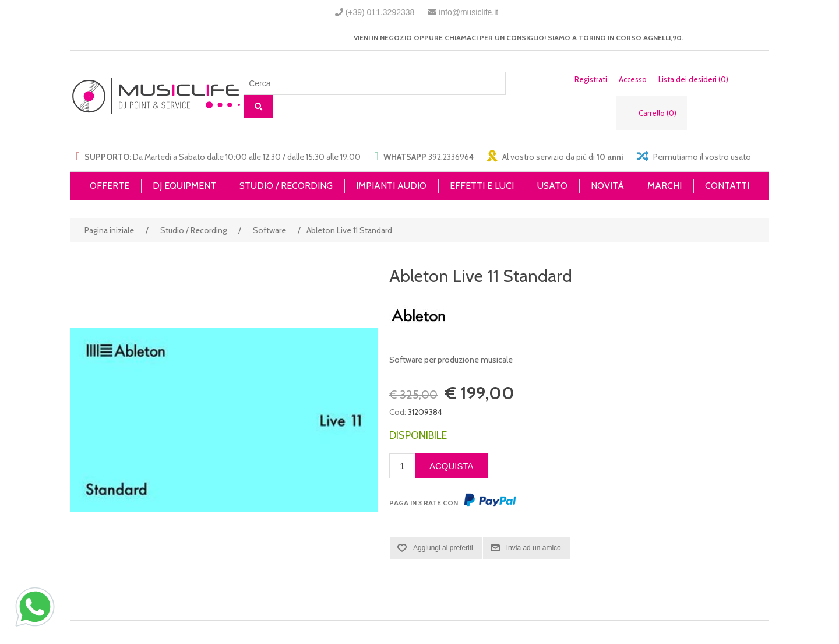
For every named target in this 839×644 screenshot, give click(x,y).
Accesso (633, 79)
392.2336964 (451, 157)
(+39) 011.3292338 (380, 12)
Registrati (591, 79)
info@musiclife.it (468, 12)
